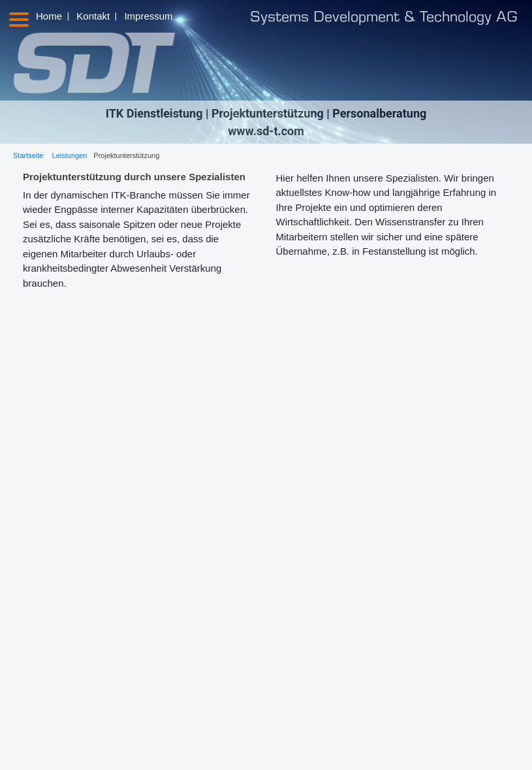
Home (49, 16)
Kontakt (93, 16)
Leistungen (70, 155)
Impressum (148, 16)
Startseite (28, 155)
